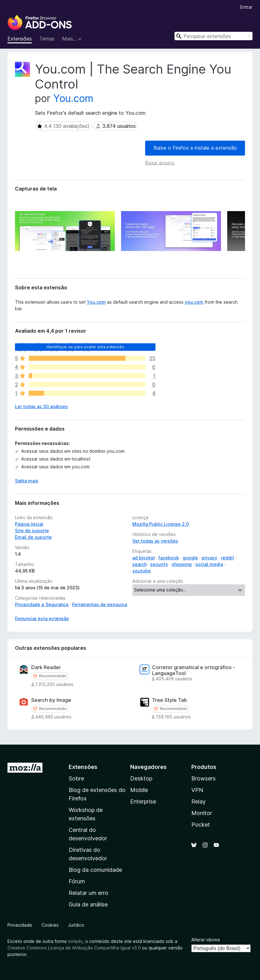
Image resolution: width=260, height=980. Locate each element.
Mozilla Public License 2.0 (161, 524)
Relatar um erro (88, 893)
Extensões (20, 39)
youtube (142, 571)
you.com (194, 302)
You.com (73, 98)
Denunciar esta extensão (42, 618)
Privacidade (20, 925)
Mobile (139, 790)
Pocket (201, 825)
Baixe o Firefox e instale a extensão (195, 148)
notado (75, 941)
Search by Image (51, 700)
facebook (169, 558)
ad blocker (144, 558)
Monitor (202, 813)
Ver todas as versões (155, 541)
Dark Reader (46, 667)
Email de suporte (33, 537)
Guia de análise (88, 904)
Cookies (50, 925)
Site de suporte (32, 531)
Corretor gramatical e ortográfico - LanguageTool (194, 670)
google (190, 558)
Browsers (204, 778)
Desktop (141, 778)
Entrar (246, 7)
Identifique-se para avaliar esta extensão (85, 347)
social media (209, 564)
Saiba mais (27, 481)
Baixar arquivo (160, 163)
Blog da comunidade (95, 870)
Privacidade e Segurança (42, 604)
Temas (47, 39)
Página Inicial (29, 524)
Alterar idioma (206, 940)
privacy (209, 558)
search (140, 564)
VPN (197, 790)
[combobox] (213, 36)
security (159, 564)
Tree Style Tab (169, 700)
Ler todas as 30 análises (41, 406)
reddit (228, 558)
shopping (182, 564)
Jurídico (76, 925)
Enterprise (143, 801)
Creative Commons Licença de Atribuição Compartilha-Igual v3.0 (75, 948)
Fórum (77, 881)
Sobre (76, 778)
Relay (199, 801)
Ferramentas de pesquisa (100, 604)
